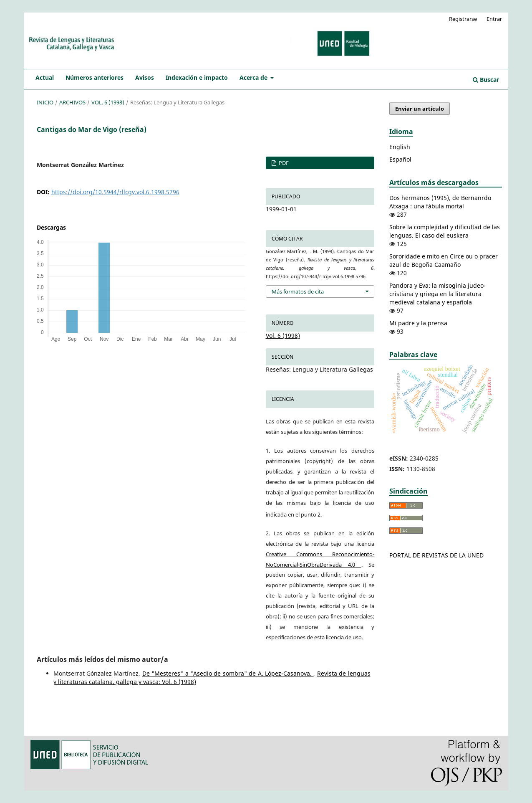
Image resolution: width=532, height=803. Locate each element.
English (400, 147)
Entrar (494, 19)
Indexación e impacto (197, 77)
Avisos (145, 77)
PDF (283, 163)
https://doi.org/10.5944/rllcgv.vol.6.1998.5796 (115, 192)
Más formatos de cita (298, 291)
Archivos (72, 102)
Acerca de (254, 77)
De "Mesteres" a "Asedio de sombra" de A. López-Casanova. (228, 673)
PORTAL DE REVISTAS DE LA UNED (436, 555)
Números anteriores (95, 77)
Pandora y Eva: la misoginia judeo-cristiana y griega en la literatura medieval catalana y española (437, 294)
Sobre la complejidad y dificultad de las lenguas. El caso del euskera (445, 231)
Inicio (45, 102)
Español (400, 159)
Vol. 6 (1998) (108, 102)
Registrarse (463, 19)
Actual (45, 77)
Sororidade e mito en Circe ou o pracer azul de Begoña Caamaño (444, 260)
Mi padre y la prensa (418, 323)
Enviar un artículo (420, 109)
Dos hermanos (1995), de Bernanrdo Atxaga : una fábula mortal (440, 202)
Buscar (486, 80)
